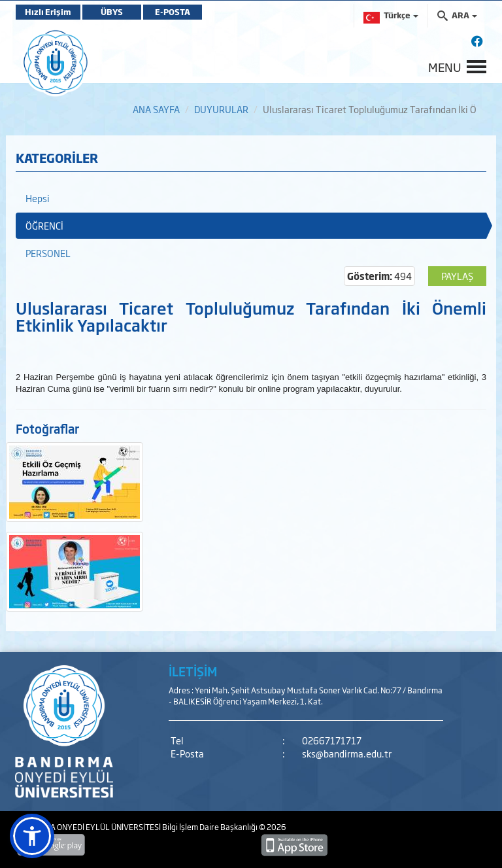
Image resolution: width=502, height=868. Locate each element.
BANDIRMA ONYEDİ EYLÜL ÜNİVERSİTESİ (89, 827)
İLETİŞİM (193, 671)
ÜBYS (112, 12)
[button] (32, 836)
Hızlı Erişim (48, 12)
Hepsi (38, 198)
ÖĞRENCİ (44, 225)
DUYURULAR (221, 109)
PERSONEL (48, 253)
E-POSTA (173, 12)
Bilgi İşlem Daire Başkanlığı (210, 827)
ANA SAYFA (156, 109)
